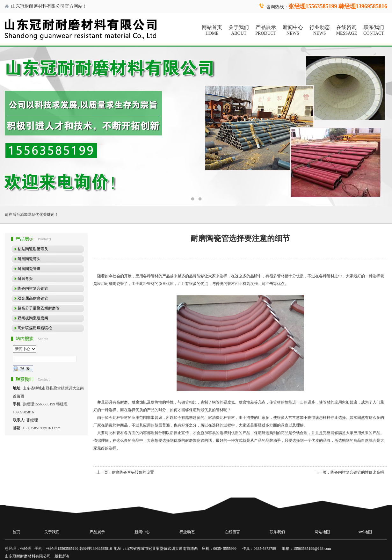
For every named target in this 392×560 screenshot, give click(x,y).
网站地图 (322, 532)
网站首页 (212, 30)
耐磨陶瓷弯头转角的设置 (133, 472)
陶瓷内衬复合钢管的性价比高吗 (357, 472)
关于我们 (239, 30)
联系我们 (374, 30)
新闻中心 (293, 30)
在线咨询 (347, 30)
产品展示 (266, 30)
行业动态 (320, 30)
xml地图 (365, 532)
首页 (16, 532)
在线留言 (232, 532)
